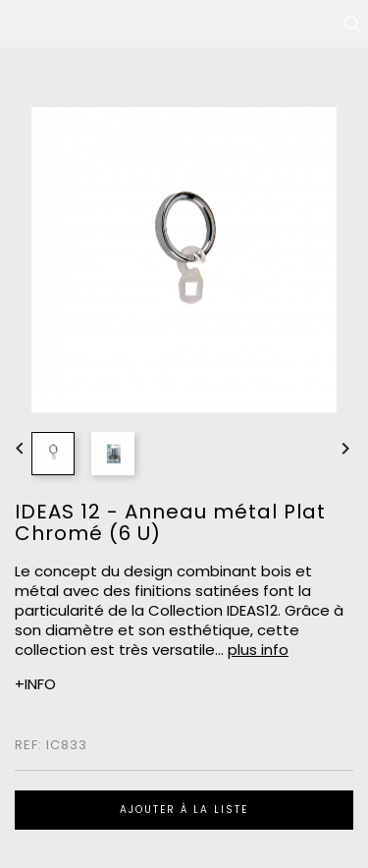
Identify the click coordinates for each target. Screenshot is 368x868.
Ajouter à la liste (184, 810)
